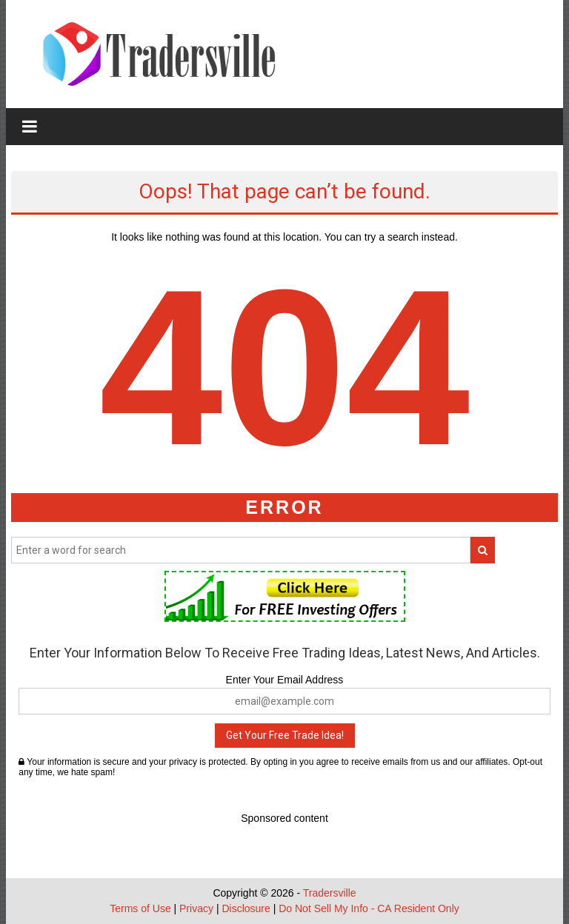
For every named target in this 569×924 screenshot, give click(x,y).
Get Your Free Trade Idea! (285, 735)
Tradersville (330, 893)
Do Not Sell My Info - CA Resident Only (369, 908)
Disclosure (246, 908)
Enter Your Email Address (285, 680)
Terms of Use (140, 908)
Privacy (196, 908)
